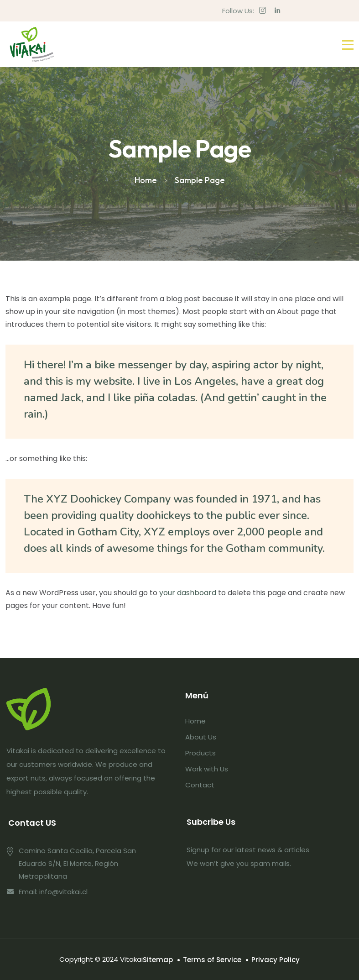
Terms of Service (212, 960)
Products (200, 753)
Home (195, 721)
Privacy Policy (276, 960)
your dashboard (188, 593)
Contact (200, 785)
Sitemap (158, 960)
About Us (201, 737)
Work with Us (207, 769)
